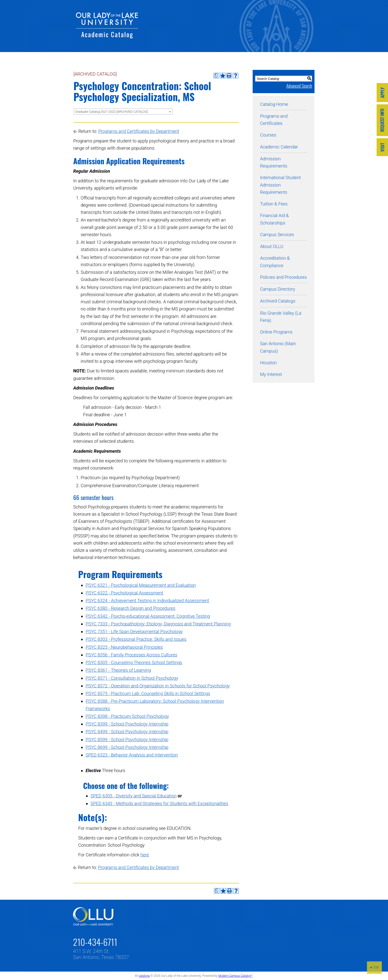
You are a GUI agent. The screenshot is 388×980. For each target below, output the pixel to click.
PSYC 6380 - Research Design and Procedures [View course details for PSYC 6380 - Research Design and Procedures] (131, 608)
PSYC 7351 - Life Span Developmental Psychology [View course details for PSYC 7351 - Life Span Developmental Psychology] (134, 631)
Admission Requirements (274, 162)
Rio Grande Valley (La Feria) (281, 317)
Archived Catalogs (278, 301)
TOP (374, 968)
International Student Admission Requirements (280, 185)
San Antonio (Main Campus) (278, 347)
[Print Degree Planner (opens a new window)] (216, 76)
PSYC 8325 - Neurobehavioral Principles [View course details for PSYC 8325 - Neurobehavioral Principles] (124, 647)
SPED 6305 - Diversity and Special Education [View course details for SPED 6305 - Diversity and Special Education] (134, 796)
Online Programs (276, 332)
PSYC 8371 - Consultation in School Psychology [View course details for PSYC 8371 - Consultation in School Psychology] (132, 678)
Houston (268, 363)
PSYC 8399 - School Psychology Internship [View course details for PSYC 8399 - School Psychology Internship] (127, 724)
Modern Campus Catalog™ (235, 976)
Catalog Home (274, 104)
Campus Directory (278, 289)
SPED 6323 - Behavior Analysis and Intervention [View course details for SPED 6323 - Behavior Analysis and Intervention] (132, 755)
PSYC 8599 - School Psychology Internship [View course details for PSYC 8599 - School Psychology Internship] (127, 740)
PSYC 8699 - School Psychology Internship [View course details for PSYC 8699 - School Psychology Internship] (127, 747)
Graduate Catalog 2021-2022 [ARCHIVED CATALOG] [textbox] (111, 112)
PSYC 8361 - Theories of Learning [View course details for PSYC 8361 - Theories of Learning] (118, 670)
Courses (268, 135)
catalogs (144, 976)
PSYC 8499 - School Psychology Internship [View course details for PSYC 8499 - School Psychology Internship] (127, 732)
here (145, 855)
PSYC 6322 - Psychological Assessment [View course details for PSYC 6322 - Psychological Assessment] (124, 593)
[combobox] (123, 112)
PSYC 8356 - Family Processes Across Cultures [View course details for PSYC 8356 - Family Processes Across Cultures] (131, 655)
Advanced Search (299, 86)
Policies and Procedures (283, 277)
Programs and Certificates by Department (139, 131)
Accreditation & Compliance (275, 262)
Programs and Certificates (274, 120)
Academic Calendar (279, 147)
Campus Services (277, 235)
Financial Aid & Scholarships (274, 219)
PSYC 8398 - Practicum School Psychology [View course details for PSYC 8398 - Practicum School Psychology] (127, 716)
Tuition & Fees (274, 204)
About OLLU (272, 246)
